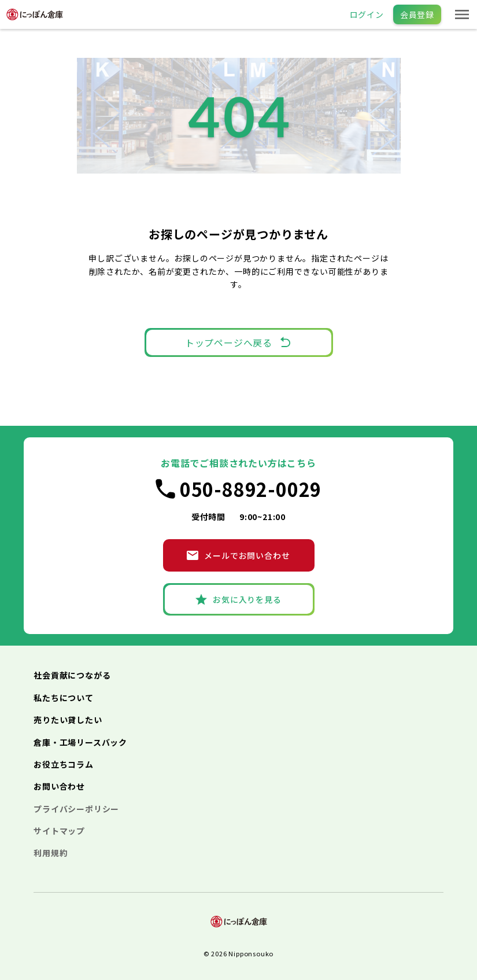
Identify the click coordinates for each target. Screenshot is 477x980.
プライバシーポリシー (76, 809)
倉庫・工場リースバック (80, 742)
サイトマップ (59, 831)
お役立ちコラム (64, 764)
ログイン (367, 14)
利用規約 (51, 853)
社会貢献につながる (72, 675)
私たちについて (64, 698)
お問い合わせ (59, 786)
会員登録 (417, 14)
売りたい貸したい (68, 720)
